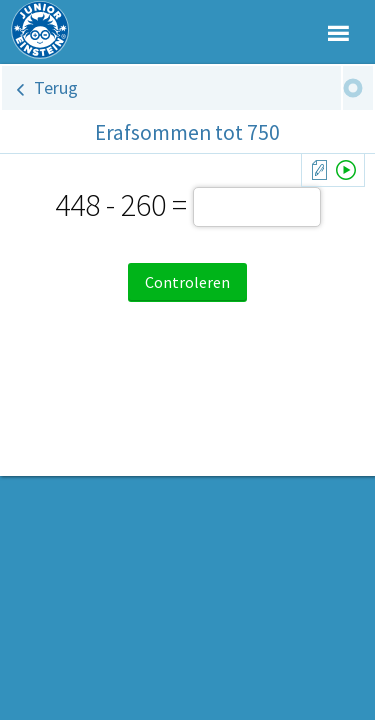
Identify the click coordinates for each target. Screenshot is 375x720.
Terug (56, 87)
